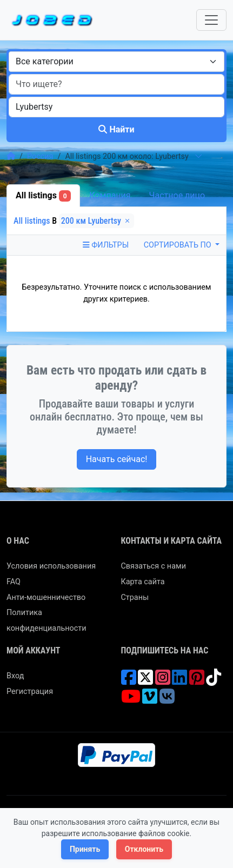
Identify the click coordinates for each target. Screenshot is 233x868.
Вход (15, 676)
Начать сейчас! (117, 459)
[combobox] (117, 62)
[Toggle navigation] (211, 20)
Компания (110, 195)
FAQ (14, 582)
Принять (85, 849)
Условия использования (51, 566)
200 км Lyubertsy (96, 221)
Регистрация (30, 692)
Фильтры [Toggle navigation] (106, 245)
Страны (135, 597)
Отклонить (144, 849)
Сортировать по (179, 245)
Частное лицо (177, 195)
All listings (43, 196)
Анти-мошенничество (46, 597)
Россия (40, 156)
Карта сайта (143, 582)
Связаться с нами (154, 566)
